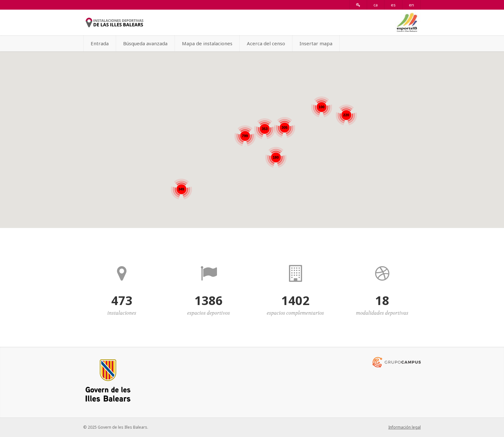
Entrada (100, 43)
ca (376, 5)
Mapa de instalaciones (207, 43)
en (411, 5)
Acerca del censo (266, 43)
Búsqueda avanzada (145, 43)
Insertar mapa (316, 43)
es (393, 5)
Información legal (405, 427)
